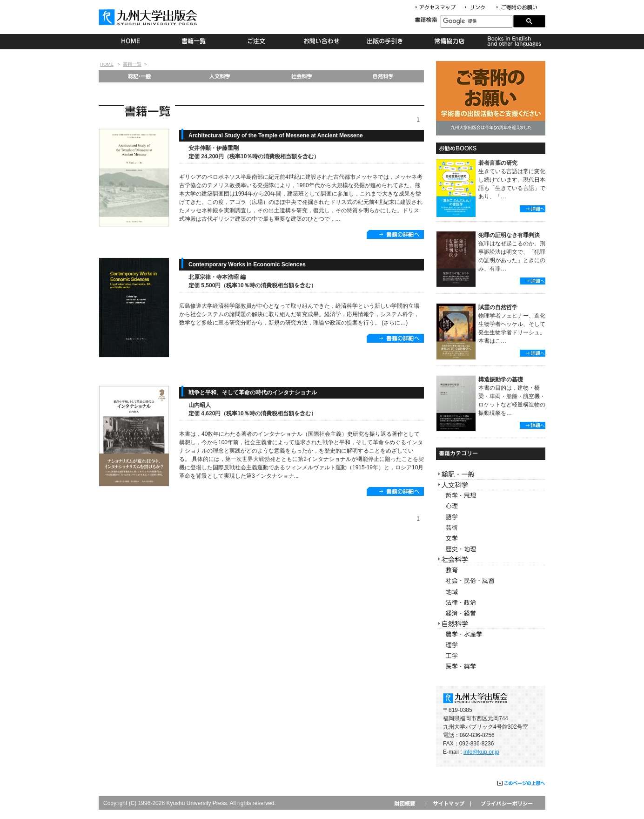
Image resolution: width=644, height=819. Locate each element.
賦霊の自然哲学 (498, 307)
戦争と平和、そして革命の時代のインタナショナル (253, 393)
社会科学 (302, 76)
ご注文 (258, 41)
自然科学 (383, 76)
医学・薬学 (491, 667)
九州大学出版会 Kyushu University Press (149, 17)
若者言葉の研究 (498, 163)
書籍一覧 (194, 41)
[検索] (476, 21)
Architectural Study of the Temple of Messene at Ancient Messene (276, 135)
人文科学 (220, 76)
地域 (491, 592)
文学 (491, 538)
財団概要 (408, 803)
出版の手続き (386, 41)
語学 (491, 517)
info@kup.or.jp (481, 752)
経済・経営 (491, 613)
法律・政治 (491, 603)
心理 (491, 506)
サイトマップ (448, 803)
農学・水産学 (491, 634)
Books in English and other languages (513, 41)
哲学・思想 (491, 496)
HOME (131, 41)
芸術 (491, 528)
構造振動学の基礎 (501, 379)
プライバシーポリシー (506, 803)
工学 (491, 656)
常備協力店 (449, 41)
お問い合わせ (322, 41)
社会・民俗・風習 (491, 581)
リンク (479, 8)
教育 (491, 571)
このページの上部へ (521, 784)
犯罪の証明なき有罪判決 (509, 235)
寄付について (516, 8)
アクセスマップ (439, 8)
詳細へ (533, 209)
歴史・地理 (491, 549)
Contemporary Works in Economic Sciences (247, 264)
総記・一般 (139, 76)
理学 (491, 645)
